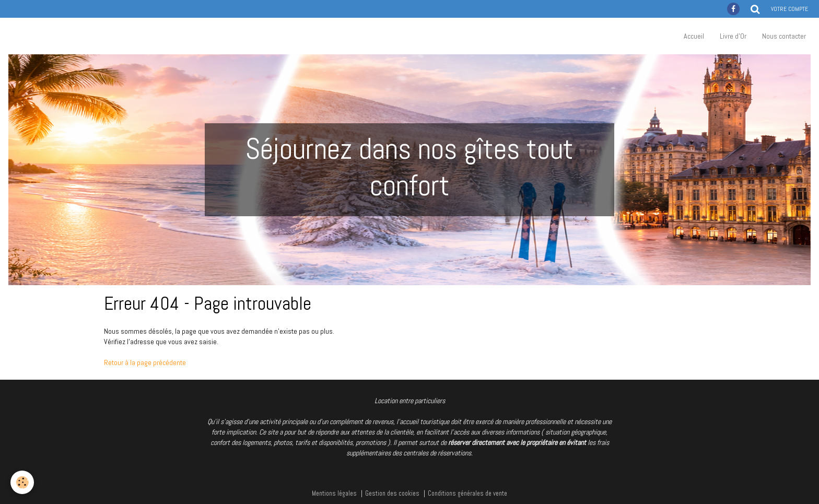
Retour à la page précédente (145, 362)
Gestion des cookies (392, 494)
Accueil (694, 36)
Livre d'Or (733, 36)
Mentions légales (334, 494)
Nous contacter (784, 36)
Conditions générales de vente (467, 494)
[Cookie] (22, 482)
